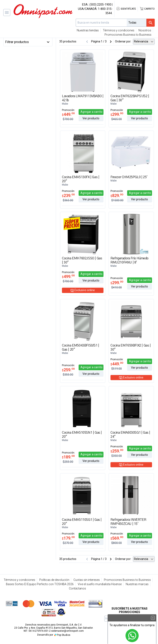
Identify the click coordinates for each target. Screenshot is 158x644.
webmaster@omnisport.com (67, 631)
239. (68, 196)
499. (68, 277)
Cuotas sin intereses (87, 580)
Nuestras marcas (137, 584)
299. (117, 114)
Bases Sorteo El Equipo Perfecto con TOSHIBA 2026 (40, 584)
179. (68, 538)
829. (117, 196)
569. (117, 538)
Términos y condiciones (119, 30)
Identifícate (126, 9)
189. (68, 457)
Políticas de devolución (54, 580)
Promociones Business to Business (128, 35)
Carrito (147, 9)
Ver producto (91, 118)
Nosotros (145, 30)
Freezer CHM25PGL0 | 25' (129, 177)
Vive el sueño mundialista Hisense (100, 584)
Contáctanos (77, 588)
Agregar (91, 112)
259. (68, 370)
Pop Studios (62, 635)
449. (68, 114)
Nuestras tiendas (88, 30)
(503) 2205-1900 (100, 5)
